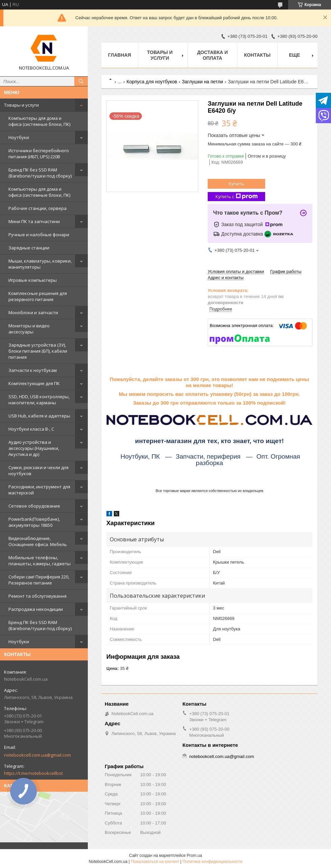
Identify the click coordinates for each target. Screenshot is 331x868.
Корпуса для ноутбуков (152, 82)
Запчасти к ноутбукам (33, 370)
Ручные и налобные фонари (39, 235)
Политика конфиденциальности (212, 862)
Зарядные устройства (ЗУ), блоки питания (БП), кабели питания (38, 351)
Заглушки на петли (203, 82)
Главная (120, 55)
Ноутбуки (19, 137)
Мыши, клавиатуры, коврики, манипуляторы (40, 264)
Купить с (237, 197)
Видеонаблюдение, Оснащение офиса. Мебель (38, 541)
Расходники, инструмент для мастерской (39, 490)
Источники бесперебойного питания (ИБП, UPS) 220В (39, 154)
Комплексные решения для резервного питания (38, 296)
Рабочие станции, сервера (37, 208)
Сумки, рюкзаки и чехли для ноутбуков (39, 470)
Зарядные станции (29, 248)
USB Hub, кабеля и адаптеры (39, 416)
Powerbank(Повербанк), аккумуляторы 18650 (34, 522)
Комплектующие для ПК (34, 383)
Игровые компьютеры (33, 280)
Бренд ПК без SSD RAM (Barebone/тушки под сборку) (40, 173)
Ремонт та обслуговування (37, 596)
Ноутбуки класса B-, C (31, 429)
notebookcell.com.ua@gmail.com (37, 755)
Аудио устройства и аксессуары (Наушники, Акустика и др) (34, 448)
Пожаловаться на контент (155, 862)
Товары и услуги (21, 105)
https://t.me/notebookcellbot (33, 773)
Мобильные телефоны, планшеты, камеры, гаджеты (40, 561)
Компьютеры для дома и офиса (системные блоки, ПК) (39, 121)
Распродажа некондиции (36, 609)
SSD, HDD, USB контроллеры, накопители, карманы (39, 400)
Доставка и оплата (212, 55)
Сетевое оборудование (34, 506)
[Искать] (81, 81)
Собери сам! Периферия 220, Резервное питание (39, 580)
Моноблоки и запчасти (33, 313)
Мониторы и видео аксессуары (29, 329)
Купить (236, 184)
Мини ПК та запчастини (34, 221)
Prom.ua (194, 856)
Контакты (257, 55)
